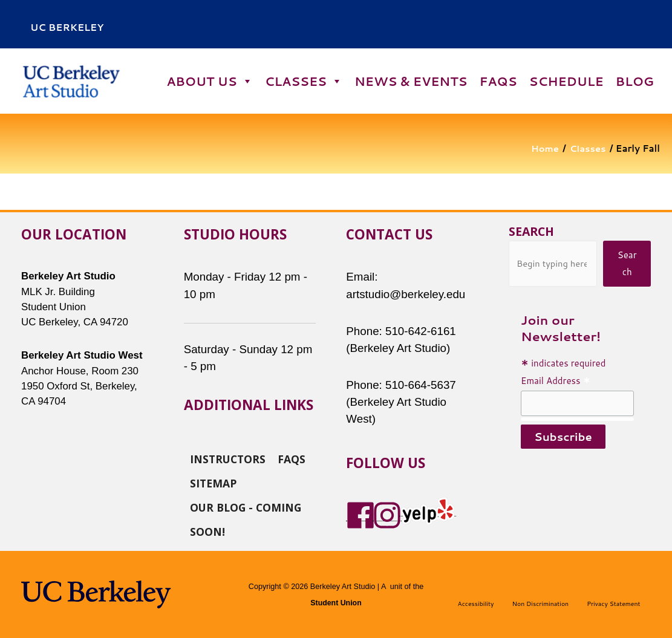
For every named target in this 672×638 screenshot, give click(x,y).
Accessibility (476, 603)
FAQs (498, 81)
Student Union (336, 603)
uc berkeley (67, 27)
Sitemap (213, 482)
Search (531, 231)
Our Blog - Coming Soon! (246, 506)
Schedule (566, 81)
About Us (209, 81)
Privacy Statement (613, 603)
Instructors (228, 458)
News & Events (411, 81)
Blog (635, 81)
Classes (304, 81)
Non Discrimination (540, 603)
